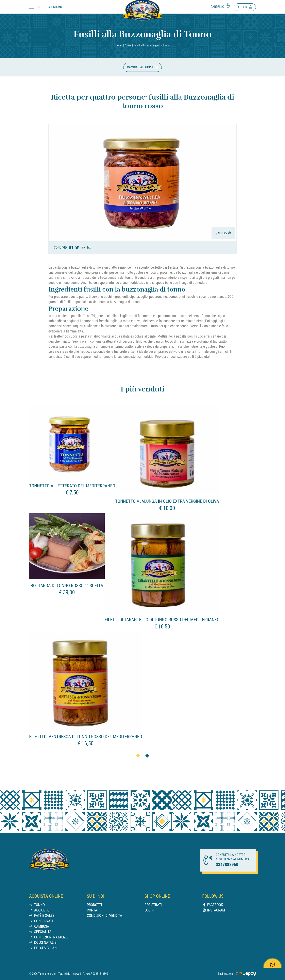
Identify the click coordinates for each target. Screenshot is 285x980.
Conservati (41, 921)
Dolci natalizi (43, 942)
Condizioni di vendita (104, 915)
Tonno (37, 905)
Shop (42, 7)
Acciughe (39, 910)
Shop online (157, 896)
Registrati (153, 905)
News (128, 45)
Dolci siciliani (43, 948)
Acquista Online (46, 896)
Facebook (213, 905)
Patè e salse (42, 915)
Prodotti (94, 905)
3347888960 (227, 865)
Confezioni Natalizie (49, 937)
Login (149, 910)
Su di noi (96, 896)
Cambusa (39, 926)
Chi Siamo (55, 7)
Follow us (213, 896)
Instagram (214, 910)
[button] (143, 67)
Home (119, 45)
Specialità (40, 932)
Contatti (94, 910)
